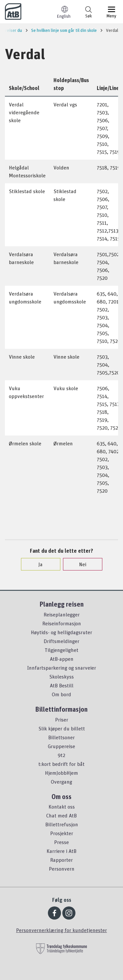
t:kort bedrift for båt (61, 764)
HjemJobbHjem (61, 773)
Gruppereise (61, 746)
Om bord (61, 694)
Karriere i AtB (61, 851)
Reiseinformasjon (62, 623)
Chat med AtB (61, 815)
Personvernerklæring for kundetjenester (61, 930)
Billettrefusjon (62, 824)
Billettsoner (61, 737)
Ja (37, 564)
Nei (79, 564)
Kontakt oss (62, 807)
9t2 (61, 755)
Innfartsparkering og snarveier (62, 668)
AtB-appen (62, 659)
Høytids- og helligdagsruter (61, 632)
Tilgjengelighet (61, 650)
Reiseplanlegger (62, 614)
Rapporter (61, 860)
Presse (61, 842)
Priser (62, 720)
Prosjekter (62, 833)
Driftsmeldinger (61, 641)
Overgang (61, 782)
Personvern (62, 869)
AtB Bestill (62, 685)
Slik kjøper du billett (62, 728)
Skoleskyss (61, 677)
